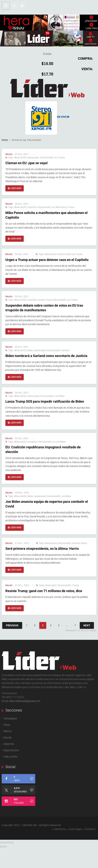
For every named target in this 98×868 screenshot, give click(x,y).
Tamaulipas (10, 718)
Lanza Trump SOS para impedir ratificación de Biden (45, 401)
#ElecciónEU (20, 158)
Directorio (60, 829)
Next (87, 625)
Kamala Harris (79, 543)
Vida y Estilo (11, 757)
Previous (12, 625)
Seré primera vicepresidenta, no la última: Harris (42, 549)
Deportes (9, 744)
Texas (7, 725)
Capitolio (32, 207)
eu (56, 158)
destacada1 (34, 158)
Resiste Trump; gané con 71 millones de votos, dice (44, 591)
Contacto (90, 829)
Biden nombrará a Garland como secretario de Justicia (46, 356)
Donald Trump (45, 300)
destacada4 (40, 350)
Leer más (15, 188)
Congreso (32, 442)
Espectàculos (11, 750)
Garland (65, 350)
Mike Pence (61, 207)
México (8, 731)
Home (5, 140)
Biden (30, 350)
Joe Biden (60, 396)
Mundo (9, 154)
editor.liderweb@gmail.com (25, 701)
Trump (61, 158)
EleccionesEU (47, 158)
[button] (14, 5)
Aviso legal (75, 829)
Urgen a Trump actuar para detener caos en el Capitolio (47, 260)
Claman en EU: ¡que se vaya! (27, 163)
